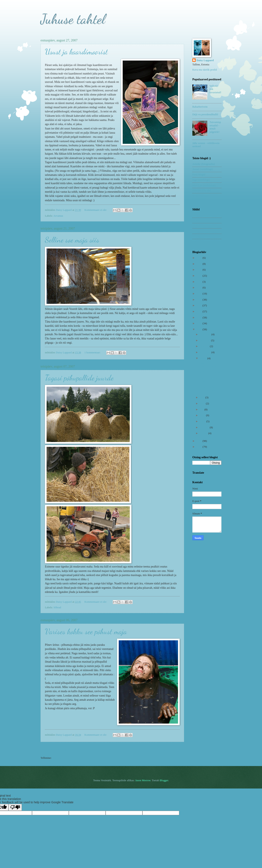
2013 (200, 294)
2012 (200, 300)
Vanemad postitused (169, 750)
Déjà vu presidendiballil (205, 114)
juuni (203, 404)
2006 (200, 441)
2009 (200, 318)
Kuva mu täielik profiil (205, 70)
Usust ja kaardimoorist (76, 52)
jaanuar (204, 433)
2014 (200, 288)
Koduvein (198, 215)
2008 (200, 323)
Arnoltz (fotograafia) (204, 164)
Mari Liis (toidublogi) (204, 185)
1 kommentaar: (93, 353)
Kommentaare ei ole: (96, 210)
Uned (195, 242)
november (205, 340)
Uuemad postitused (55, 750)
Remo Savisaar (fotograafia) (200, 197)
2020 (200, 270)
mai (202, 410)
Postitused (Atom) (62, 758)
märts (203, 421)
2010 (200, 312)
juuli (202, 397)
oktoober (205, 346)
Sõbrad (57, 607)
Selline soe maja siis (72, 240)
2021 (200, 264)
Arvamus (58, 216)
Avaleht (112, 750)
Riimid (196, 231)
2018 (200, 282)
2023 (200, 258)
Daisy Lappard (205, 60)
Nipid (195, 226)
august (203, 358)
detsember (205, 334)
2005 (200, 447)
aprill (203, 415)
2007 (200, 329)
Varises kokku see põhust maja (86, 631)
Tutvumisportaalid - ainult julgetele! (215, 127)
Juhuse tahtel (73, 19)
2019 (200, 276)
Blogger (164, 780)
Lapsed (196, 220)
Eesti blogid (199, 175)
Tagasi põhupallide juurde (79, 378)
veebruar (205, 427)
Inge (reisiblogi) (201, 180)
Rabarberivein (200, 107)
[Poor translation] (15, 807)
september (205, 352)
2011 (200, 305)
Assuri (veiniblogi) (203, 169)
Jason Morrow (143, 780)
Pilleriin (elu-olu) (202, 190)
